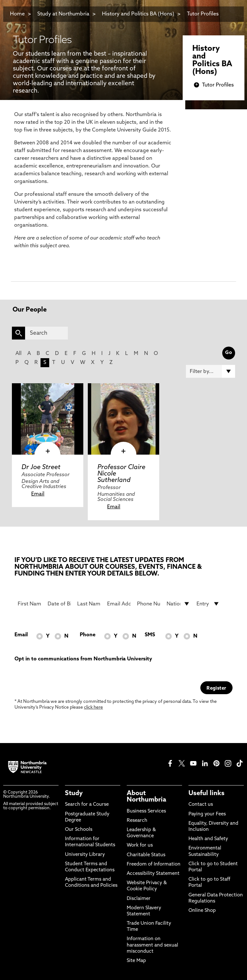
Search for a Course (87, 805)
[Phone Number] (149, 604)
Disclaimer (139, 899)
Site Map (136, 961)
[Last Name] (89, 604)
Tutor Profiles (203, 14)
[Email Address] (119, 604)
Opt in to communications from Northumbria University (83, 659)
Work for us (140, 845)
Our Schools (79, 830)
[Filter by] (210, 371)
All (18, 354)
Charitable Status (146, 855)
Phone (88, 635)
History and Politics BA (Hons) (139, 14)
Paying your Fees (207, 814)
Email (38, 494)
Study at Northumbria (63, 14)
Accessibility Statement (153, 874)
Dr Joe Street (41, 467)
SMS (150, 635)
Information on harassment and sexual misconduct (152, 945)
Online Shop (202, 911)
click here (93, 708)
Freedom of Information (154, 864)
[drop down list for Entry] (208, 604)
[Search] (46, 333)
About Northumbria (146, 797)
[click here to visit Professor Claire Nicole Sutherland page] (123, 419)
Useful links (206, 794)
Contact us (201, 805)
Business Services (146, 811)
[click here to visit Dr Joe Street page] (48, 419)
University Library (85, 855)
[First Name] (29, 604)
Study (74, 794)
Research (137, 821)
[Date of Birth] (59, 604)
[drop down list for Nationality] (178, 604)
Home (17, 14)
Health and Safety (208, 839)
